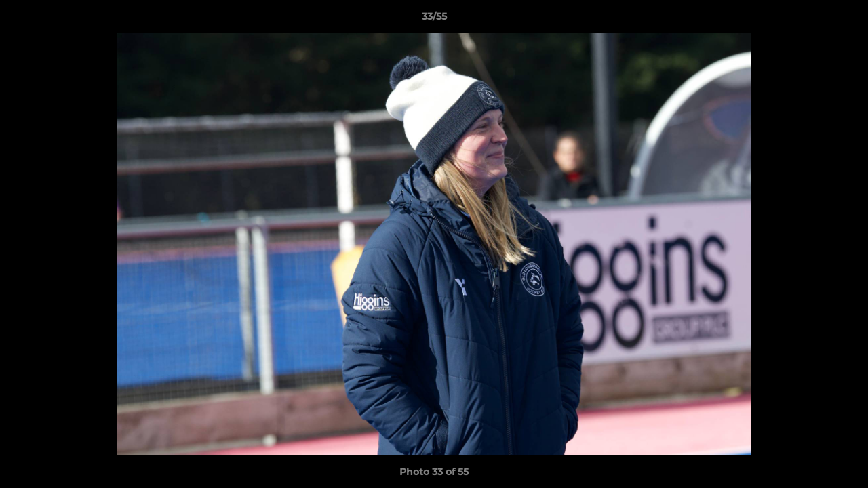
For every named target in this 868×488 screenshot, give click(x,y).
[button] (844, 20)
